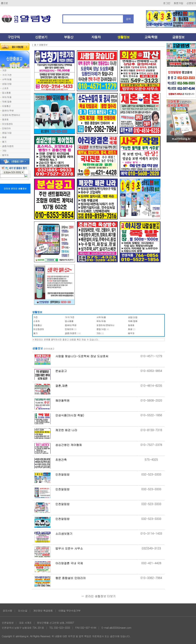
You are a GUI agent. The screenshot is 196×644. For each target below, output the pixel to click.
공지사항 (7, 610)
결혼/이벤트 (8, 146)
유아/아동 (7, 97)
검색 (128, 19)
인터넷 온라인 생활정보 (15, 188)
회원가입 (178, 3)
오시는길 (23, 610)
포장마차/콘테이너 (11, 115)
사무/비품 (7, 79)
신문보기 (191, 3)
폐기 (4, 142)
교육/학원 (151, 37)
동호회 (5, 119)
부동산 (69, 37)
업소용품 (6, 93)
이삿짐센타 (7, 124)
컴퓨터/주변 (8, 110)
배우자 (5, 155)
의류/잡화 (7, 101)
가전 (4, 70)
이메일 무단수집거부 (69, 610)
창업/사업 (7, 133)
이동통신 (6, 106)
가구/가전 (7, 75)
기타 (4, 150)
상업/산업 (7, 84)
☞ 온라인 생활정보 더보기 (99, 596)
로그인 (167, 3)
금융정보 (178, 37)
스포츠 (5, 88)
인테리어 (6, 128)
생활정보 (123, 37)
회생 (4, 137)
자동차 (96, 37)
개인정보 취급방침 (43, 610)
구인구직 (14, 37)
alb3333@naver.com (120, 628)
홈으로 (4, 3)
